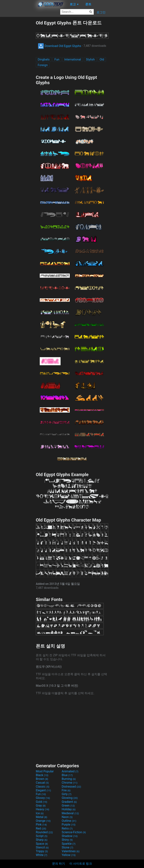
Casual (42, 783)
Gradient (69, 802)
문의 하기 (58, 864)
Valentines (71, 851)
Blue (67, 775)
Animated (70, 771)
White (42, 855)
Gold (42, 802)
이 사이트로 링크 (81, 864)
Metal (42, 817)
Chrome (70, 783)
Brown (42, 779)
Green (68, 806)
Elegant (43, 790)
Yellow (69, 855)
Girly (67, 794)
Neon (67, 817)
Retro (67, 828)
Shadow (70, 836)
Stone (67, 847)
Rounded (44, 832)
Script (42, 836)
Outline (69, 821)
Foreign (43, 65)
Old (102, 59)
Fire (66, 790)
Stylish (90, 59)
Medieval (70, 813)
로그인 (101, 12)
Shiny (67, 840)
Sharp (42, 840)
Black (42, 775)
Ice (40, 813)
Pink (41, 825)
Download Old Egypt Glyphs (60, 46)
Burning (69, 779)
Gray (41, 806)
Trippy (42, 851)
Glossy (43, 798)
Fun (57, 59)
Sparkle (69, 844)
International (73, 59)
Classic (43, 787)
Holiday (69, 809)
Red (41, 828)
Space (42, 844)
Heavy (42, 809)
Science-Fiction (74, 832)
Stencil (42, 847)
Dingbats (44, 59)
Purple (69, 825)
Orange (43, 821)
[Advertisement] (18, 76)
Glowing (70, 798)
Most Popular (45, 771)
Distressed (71, 787)
